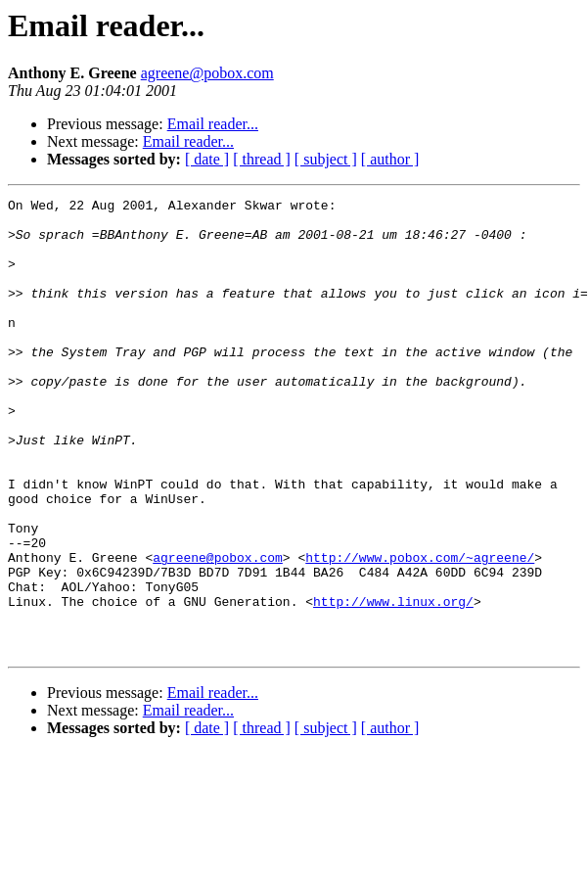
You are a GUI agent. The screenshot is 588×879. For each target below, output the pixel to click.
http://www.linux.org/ (393, 683)
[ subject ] (326, 159)
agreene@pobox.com (207, 73)
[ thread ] (262, 159)
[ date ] (207, 159)
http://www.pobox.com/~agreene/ (420, 630)
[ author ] (390, 159)
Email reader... (213, 124)
